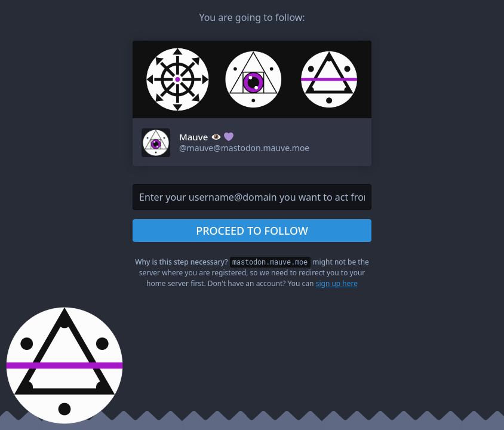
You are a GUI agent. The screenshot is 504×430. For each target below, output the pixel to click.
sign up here (337, 283)
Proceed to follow (252, 231)
